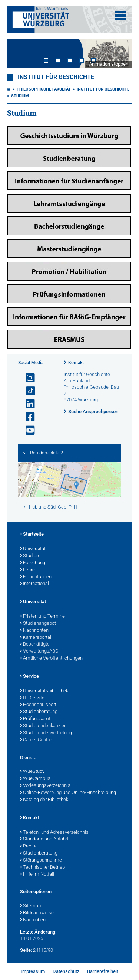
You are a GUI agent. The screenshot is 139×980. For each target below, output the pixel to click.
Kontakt (76, 363)
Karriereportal (36, 638)
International (34, 584)
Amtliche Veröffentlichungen (51, 659)
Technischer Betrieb (42, 868)
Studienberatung (39, 712)
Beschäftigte (35, 644)
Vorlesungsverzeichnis (45, 786)
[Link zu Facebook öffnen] (27, 417)
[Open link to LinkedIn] (27, 404)
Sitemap (30, 906)
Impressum (33, 971)
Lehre (27, 570)
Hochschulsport (38, 705)
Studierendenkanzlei (43, 726)
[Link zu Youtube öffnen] (27, 430)
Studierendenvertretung (46, 733)
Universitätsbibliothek (44, 691)
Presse (29, 846)
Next (119, 54)
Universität (33, 549)
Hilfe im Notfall (37, 875)
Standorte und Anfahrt (44, 839)
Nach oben (33, 920)
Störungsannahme (41, 860)
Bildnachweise (37, 913)
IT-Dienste (32, 698)
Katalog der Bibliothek (44, 800)
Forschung (33, 563)
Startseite (32, 535)
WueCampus (35, 779)
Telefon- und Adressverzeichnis (54, 833)
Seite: (26, 950)
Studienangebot (38, 624)
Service (29, 677)
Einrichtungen (36, 577)
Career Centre (36, 740)
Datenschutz (66, 971)
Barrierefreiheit (103, 971)
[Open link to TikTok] (27, 391)
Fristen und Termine (42, 617)
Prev (20, 54)
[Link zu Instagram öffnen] (27, 378)
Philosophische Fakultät (44, 89)
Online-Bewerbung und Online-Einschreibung (68, 793)
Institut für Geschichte (56, 77)
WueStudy (32, 772)
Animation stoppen (109, 64)
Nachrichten (34, 631)
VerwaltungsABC (39, 651)
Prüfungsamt (35, 719)
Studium (20, 96)
